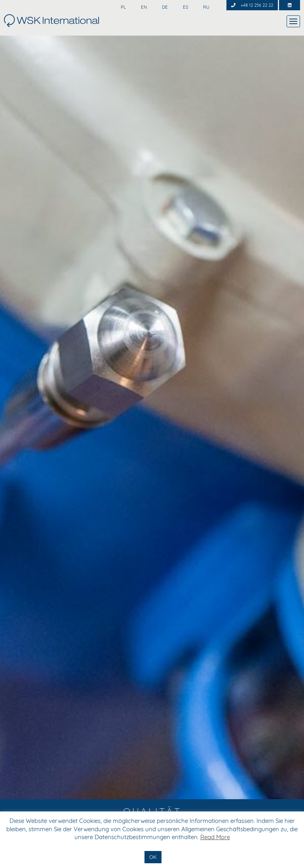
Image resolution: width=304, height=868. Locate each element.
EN (143, 7)
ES (185, 7)
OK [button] (153, 857)
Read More (215, 837)
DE (164, 7)
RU (206, 7)
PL (123, 7)
